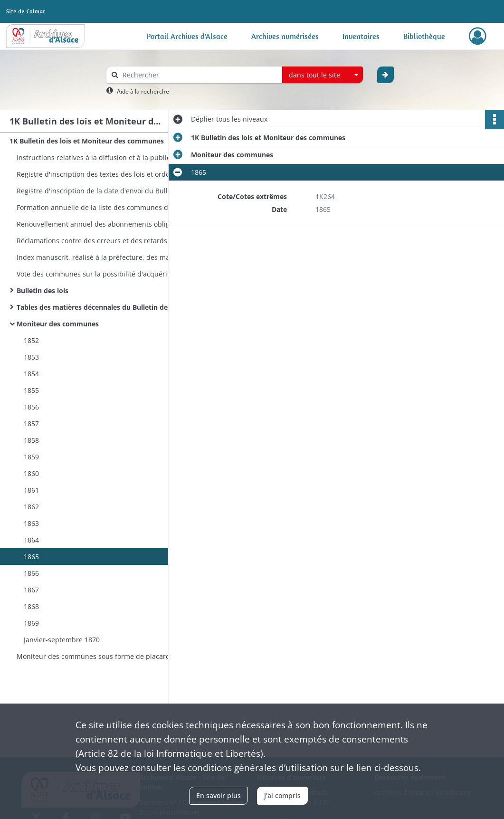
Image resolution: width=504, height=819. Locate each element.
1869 (31, 623)
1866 (31, 573)
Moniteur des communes (58, 324)
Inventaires (361, 36)
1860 (31, 473)
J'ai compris (282, 795)
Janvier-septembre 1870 (62, 640)
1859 (31, 457)
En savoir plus (219, 795)
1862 (31, 507)
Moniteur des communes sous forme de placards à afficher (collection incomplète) (112, 656)
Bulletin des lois (43, 290)
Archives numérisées (285, 36)
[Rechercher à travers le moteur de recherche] (199, 75)
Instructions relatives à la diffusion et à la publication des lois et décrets (112, 157)
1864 (31, 540)
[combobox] (323, 75)
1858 (31, 440)
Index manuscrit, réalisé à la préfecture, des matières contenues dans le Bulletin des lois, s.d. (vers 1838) (112, 257)
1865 (31, 557)
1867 (31, 590)
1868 (31, 606)
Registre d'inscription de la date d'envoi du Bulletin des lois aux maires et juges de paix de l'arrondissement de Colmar (112, 191)
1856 (31, 407)
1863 (31, 523)
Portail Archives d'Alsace (187, 36)
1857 (31, 424)
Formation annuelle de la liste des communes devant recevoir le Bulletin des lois (112, 207)
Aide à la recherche (143, 91)
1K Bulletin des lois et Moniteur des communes (87, 141)
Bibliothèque (424, 36)
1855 (31, 390)
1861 (31, 490)
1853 (31, 357)
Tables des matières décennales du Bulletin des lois (100, 307)
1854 (31, 374)
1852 (31, 340)
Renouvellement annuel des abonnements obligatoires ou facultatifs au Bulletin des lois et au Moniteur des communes (112, 224)
